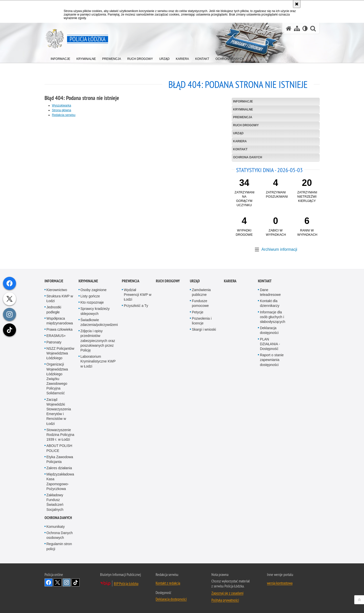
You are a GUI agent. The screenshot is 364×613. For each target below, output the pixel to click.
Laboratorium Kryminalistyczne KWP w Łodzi (98, 460)
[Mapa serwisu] (297, 28)
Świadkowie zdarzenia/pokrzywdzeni (99, 421)
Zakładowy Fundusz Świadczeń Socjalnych (55, 601)
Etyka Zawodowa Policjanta (60, 558)
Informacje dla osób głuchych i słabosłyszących (273, 416)
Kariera (240, 141)
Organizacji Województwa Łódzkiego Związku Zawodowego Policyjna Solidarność (57, 478)
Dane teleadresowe (270, 391)
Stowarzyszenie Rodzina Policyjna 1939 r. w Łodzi (60, 533)
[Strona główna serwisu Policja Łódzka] (289, 28)
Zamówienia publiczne (201, 391)
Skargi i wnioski (204, 428)
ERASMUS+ (56, 435)
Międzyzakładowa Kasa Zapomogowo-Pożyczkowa (60, 580)
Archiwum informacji (279, 249)
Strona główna (62, 110)
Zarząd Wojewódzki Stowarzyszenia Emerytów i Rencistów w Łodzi (59, 510)
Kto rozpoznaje (92, 401)
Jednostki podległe (54, 408)
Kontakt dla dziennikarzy (270, 402)
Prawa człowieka (60, 428)
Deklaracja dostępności (269, 429)
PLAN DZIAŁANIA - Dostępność (270, 443)
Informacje (243, 101)
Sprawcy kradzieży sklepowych (95, 410)
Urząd (238, 133)
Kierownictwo (57, 389)
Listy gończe (90, 395)
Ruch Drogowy (246, 125)
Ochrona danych (248, 157)
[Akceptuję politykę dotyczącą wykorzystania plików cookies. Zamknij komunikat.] (297, 4)
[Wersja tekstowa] (305, 28)
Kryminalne (243, 109)
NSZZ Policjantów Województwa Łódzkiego (60, 452)
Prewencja (243, 117)
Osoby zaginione (94, 389)
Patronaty (54, 441)
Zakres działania (59, 567)
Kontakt (240, 149)
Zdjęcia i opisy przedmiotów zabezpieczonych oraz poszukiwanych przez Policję (98, 440)
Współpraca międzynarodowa (60, 420)
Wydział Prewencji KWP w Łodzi (138, 394)
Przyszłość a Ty (136, 405)
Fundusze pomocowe (200, 402)
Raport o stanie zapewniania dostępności (272, 459)
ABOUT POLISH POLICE (59, 547)
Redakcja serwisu (64, 115)
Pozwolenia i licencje (202, 420)
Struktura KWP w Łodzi (60, 397)
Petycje (198, 411)
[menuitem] (61, 58)
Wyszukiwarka (62, 105)
